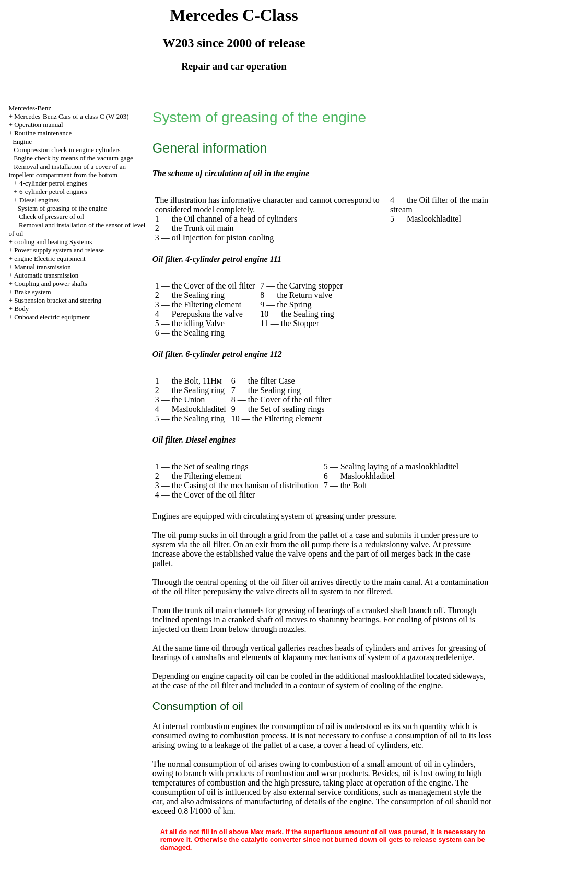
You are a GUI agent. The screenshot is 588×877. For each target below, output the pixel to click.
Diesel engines (39, 200)
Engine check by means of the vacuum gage (73, 158)
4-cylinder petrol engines (53, 183)
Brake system (32, 292)
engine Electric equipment (50, 258)
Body (21, 309)
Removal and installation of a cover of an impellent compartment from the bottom (68, 171)
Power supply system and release (59, 250)
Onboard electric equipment (52, 317)
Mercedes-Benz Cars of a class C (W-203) (71, 116)
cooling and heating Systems (53, 242)
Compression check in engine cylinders (67, 150)
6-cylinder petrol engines (53, 192)
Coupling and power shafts (51, 284)
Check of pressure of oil (51, 217)
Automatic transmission (46, 275)
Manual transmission (43, 267)
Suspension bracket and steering (58, 300)
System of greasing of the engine (62, 208)
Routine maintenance (43, 133)
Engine (22, 141)
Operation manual (39, 125)
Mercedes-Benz (30, 108)
